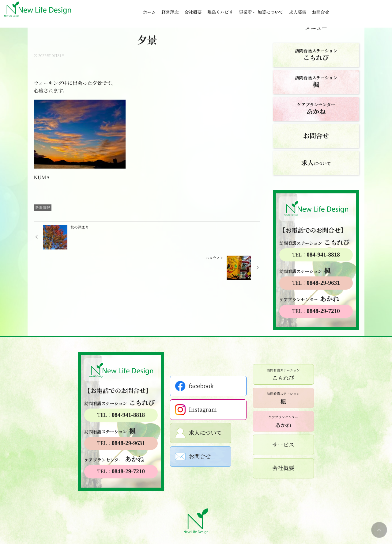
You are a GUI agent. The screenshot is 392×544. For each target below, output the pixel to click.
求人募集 (298, 9)
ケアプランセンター (316, 109)
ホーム (149, 9)
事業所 (245, 9)
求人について (206, 433)
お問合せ (321, 9)
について (316, 163)
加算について (270, 9)
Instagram (203, 410)
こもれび (275, 374)
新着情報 (43, 208)
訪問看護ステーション (316, 55)
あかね (276, 421)
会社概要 (193, 9)
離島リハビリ (220, 9)
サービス (276, 445)
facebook (202, 386)
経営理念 (170, 9)
